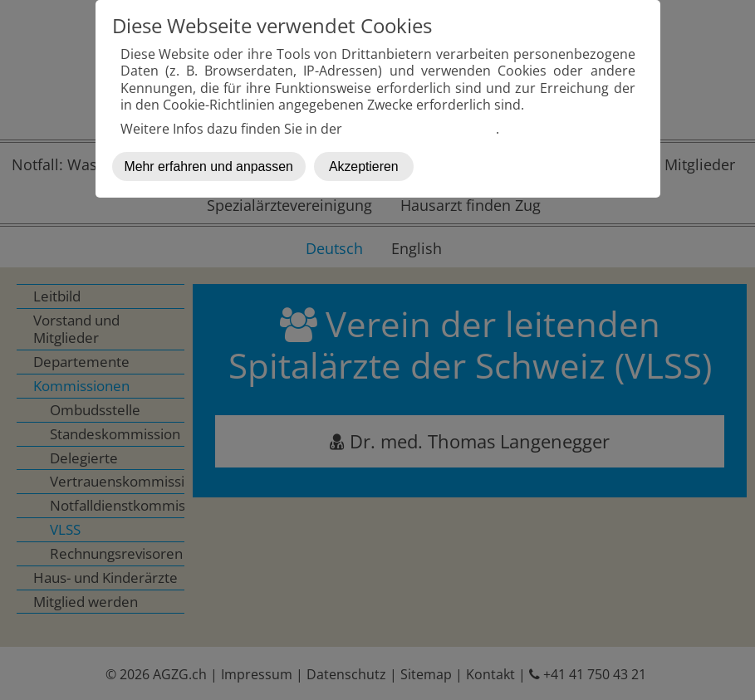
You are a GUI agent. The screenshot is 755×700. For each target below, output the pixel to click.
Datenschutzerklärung (421, 129)
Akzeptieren (364, 166)
